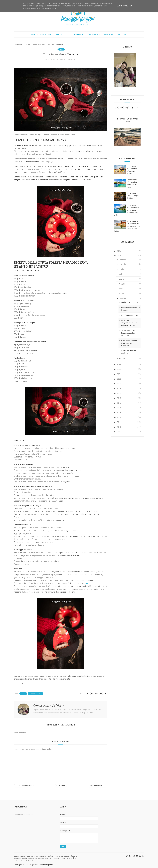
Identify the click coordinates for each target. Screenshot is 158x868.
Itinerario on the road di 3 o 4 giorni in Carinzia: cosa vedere (127, 210)
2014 (119, 408)
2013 (119, 413)
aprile (121, 289)
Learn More (122, 6)
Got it (133, 6)
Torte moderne (35, 694)
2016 (119, 398)
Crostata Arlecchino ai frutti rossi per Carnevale (130, 343)
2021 (119, 374)
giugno (122, 279)
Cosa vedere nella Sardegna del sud (133, 196)
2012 (119, 417)
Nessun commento (70, 59)
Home (33, 34)
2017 (119, 393)
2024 (119, 256)
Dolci (61, 49)
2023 (119, 364)
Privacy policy (48, 865)
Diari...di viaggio (76, 34)
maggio (122, 284)
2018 (119, 388)
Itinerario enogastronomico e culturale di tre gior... (129, 323)
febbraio (122, 299)
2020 (119, 379)
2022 (119, 369)
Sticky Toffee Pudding (130, 302)
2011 (119, 422)
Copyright (18, 865)
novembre (123, 264)
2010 (119, 427)
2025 (119, 251)
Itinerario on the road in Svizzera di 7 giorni (132, 183)
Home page (61, 786)
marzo (122, 294)
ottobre (122, 269)
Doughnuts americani (130, 315)
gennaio (122, 358)
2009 (119, 432)
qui (88, 583)
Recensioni (94, 34)
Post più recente (24, 786)
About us (122, 34)
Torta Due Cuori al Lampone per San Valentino (128, 333)
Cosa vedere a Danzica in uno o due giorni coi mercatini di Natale (127, 226)
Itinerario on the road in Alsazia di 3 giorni (132, 170)
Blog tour (109, 34)
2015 (119, 403)
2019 (119, 384)
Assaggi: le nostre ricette (51, 34)
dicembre (123, 259)
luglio (121, 274)
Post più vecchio (98, 786)
